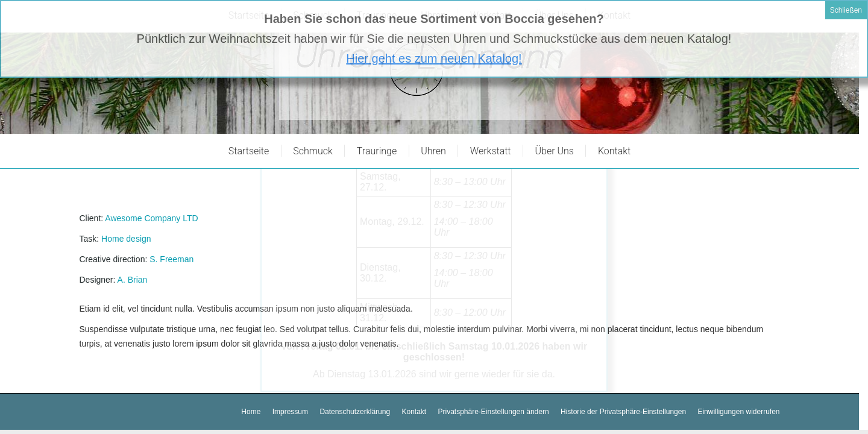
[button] (494, 412)
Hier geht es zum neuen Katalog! (434, 27)
